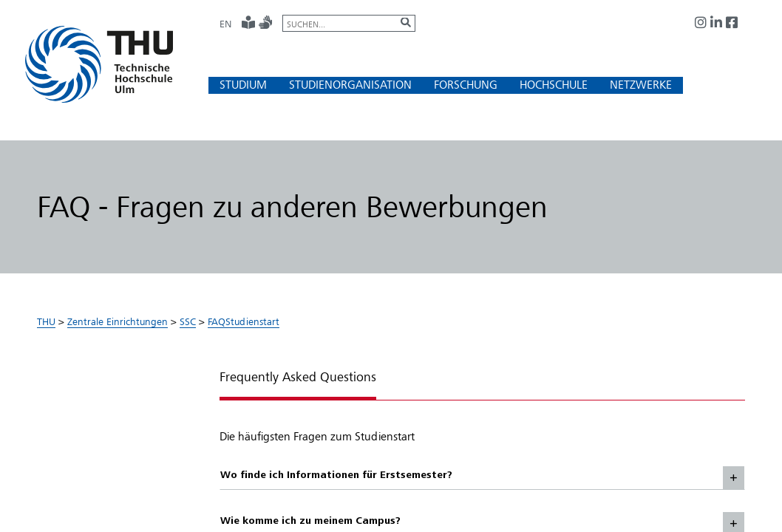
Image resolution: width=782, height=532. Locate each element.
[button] (243, 85)
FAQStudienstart (244, 321)
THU (46, 321)
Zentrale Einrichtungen (118, 321)
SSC (188, 321)
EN (225, 24)
